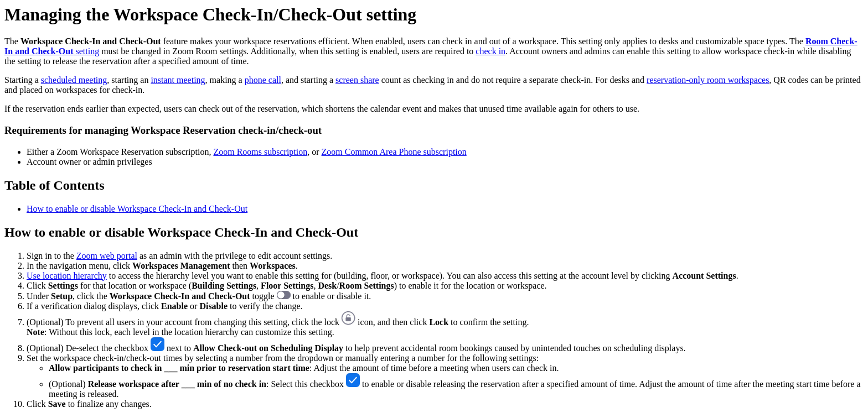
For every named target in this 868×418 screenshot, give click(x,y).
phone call (263, 80)
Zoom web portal (107, 256)
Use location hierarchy (67, 276)
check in (490, 51)
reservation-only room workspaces (708, 80)
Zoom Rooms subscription (260, 152)
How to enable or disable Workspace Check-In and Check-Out (137, 209)
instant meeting (178, 80)
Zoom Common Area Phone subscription (394, 152)
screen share (357, 80)
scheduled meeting (74, 80)
